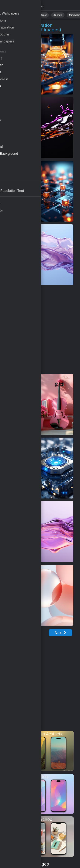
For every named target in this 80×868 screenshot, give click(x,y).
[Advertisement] (40, 330)
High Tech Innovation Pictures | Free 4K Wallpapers (23, 6)
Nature (26, 15)
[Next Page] (60, 633)
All (14, 15)
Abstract (42, 15)
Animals (58, 15)
